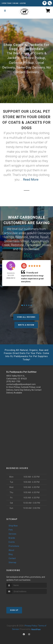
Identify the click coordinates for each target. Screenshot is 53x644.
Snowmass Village (17, 241)
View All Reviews (26, 317)
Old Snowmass (29, 249)
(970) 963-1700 (13, 381)
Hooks (46, 245)
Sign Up (14, 610)
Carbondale (33, 245)
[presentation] (21, 599)
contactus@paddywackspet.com (21, 384)
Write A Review (26, 325)
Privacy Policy (31, 626)
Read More (31, 180)
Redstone (22, 237)
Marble (34, 237)
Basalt (44, 237)
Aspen (35, 241)
